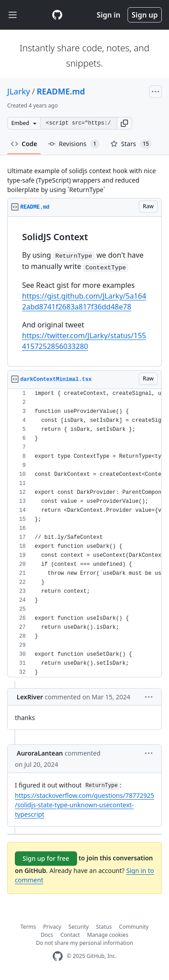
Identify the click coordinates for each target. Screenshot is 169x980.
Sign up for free (46, 858)
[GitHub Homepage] (58, 956)
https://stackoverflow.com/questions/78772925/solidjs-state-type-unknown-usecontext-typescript (84, 805)
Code (24, 144)
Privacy (52, 927)
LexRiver (30, 697)
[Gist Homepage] (57, 15)
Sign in (109, 15)
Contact (70, 935)
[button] (124, 123)
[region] (84, 292)
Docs (47, 935)
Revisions (74, 144)
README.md (61, 91)
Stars (131, 144)
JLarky (19, 91)
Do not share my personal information (85, 943)
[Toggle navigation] (13, 15)
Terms (28, 927)
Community (134, 927)
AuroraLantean (40, 753)
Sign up (145, 15)
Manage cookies (107, 935)
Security (79, 927)
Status (104, 927)
